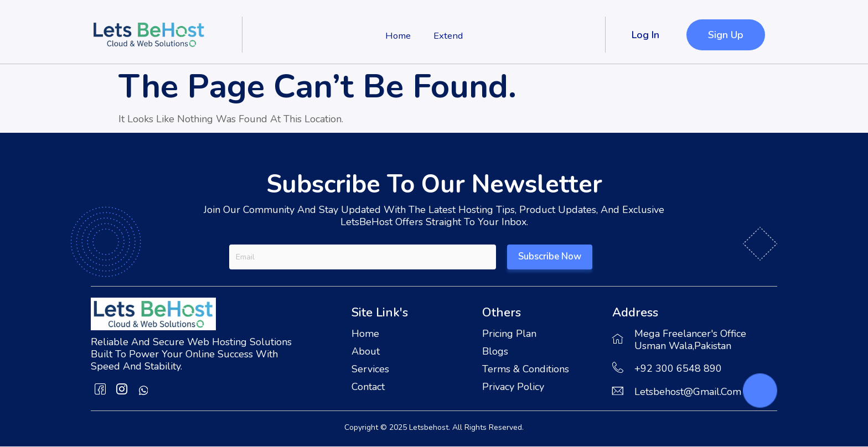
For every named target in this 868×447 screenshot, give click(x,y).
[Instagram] (122, 391)
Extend (450, 35)
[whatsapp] (143, 391)
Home (396, 35)
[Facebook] (100, 391)
